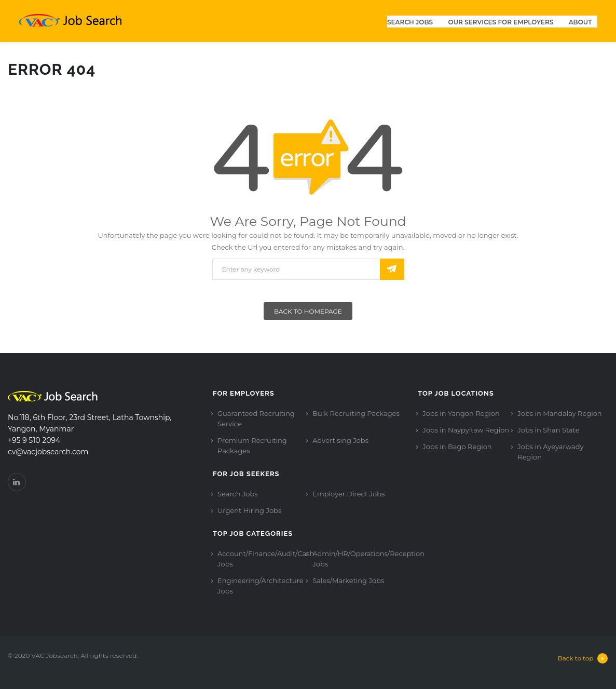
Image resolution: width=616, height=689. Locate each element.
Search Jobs (410, 22)
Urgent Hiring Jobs (249, 510)
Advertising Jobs (340, 440)
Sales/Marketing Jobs (348, 580)
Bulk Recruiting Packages (356, 413)
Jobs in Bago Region (457, 447)
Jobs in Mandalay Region (559, 413)
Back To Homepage (308, 311)
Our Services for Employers (501, 22)
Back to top (583, 658)
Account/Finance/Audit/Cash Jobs (266, 559)
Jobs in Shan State (548, 430)
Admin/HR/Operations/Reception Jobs (368, 559)
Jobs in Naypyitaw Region (466, 430)
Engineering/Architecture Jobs (260, 586)
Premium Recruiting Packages (252, 445)
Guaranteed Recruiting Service (256, 418)
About (580, 22)
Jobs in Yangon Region (461, 413)
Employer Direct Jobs (348, 494)
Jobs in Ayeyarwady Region (550, 452)
